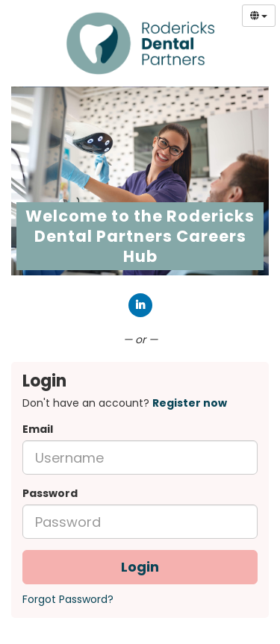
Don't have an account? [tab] (125, 403)
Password (50, 493)
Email (38, 429)
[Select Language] (259, 16)
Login (140, 567)
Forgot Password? (68, 599)
